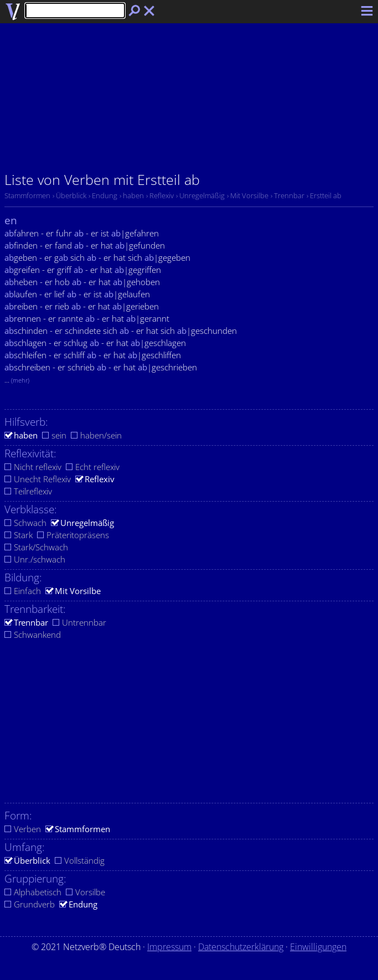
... (17, 380)
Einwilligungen (318, 947)
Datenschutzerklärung (241, 947)
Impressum (169, 947)
